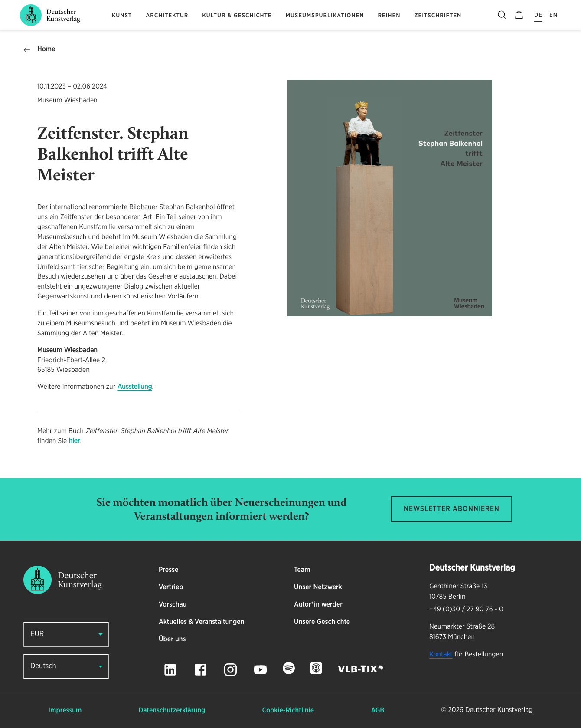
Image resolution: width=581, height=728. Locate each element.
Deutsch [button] (43, 666)
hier (74, 441)
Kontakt (441, 655)
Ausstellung (134, 387)
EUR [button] (37, 634)
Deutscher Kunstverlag (499, 710)
